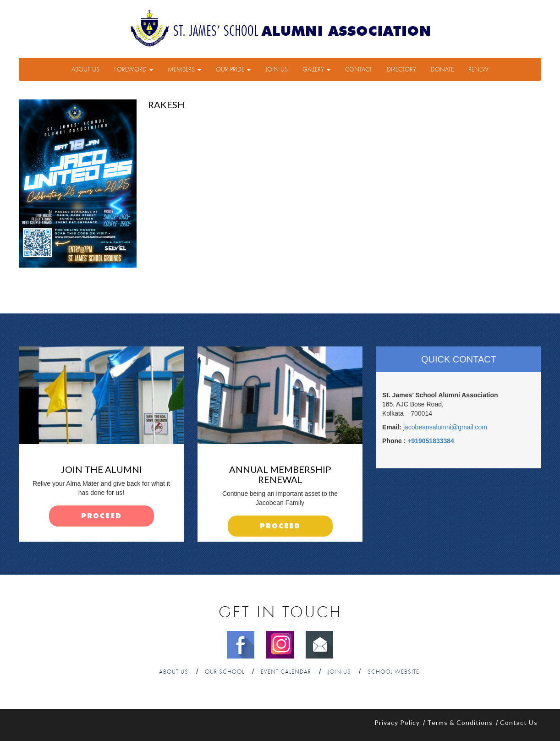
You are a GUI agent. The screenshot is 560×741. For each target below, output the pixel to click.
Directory (401, 70)
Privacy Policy (397, 722)
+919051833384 (431, 441)
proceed (102, 516)
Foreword (134, 70)
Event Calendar (286, 672)
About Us (85, 70)
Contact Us (519, 722)
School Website (393, 672)
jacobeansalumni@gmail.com (445, 427)
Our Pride (233, 70)
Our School (225, 672)
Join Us (277, 70)
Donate (442, 70)
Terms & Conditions (460, 722)
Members (184, 70)
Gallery (316, 70)
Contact (359, 70)
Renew (478, 70)
